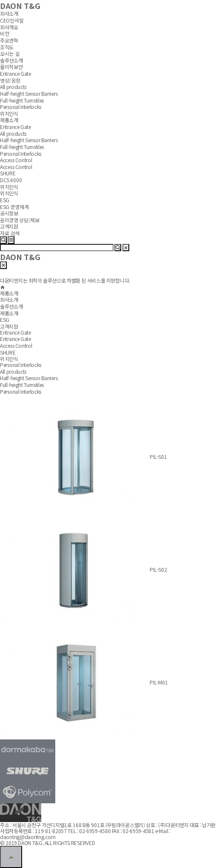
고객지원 (9, 326)
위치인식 (9, 359)
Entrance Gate (16, 339)
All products (13, 371)
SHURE (8, 352)
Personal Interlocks (21, 391)
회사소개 (9, 299)
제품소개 (9, 313)
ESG (5, 319)
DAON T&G (20, 257)
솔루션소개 (11, 306)
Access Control (16, 345)
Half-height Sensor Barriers (29, 378)
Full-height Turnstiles (22, 385)
